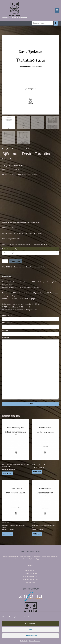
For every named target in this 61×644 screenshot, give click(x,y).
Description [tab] (6, 277)
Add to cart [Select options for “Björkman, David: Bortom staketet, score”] (37, 534)
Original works (28, 149)
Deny (30, 629)
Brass (4, 149)
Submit (31, 404)
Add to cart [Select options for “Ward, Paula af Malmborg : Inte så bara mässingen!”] (7, 474)
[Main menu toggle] (57, 10)
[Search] (56, 23)
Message (6, 338)
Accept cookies (31, 623)
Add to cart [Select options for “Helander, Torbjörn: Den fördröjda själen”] (7, 534)
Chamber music (17, 149)
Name (7, 315)
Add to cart (16, 262)
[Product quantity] (5, 262)
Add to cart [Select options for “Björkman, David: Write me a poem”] (37, 472)
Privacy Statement (35, 641)
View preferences (30, 636)
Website (5, 330)
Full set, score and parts (11, 249)
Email (7, 323)
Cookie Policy (24, 641)
